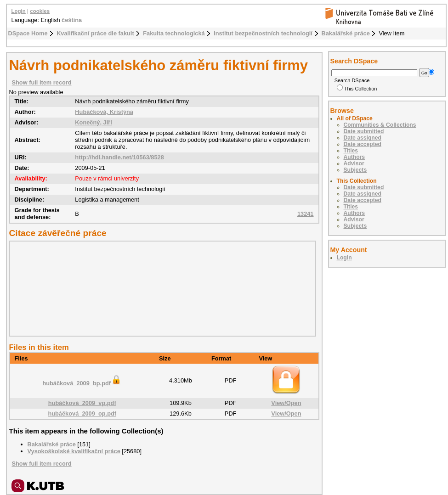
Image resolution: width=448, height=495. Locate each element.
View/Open (286, 403)
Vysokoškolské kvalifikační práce (74, 451)
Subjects (355, 170)
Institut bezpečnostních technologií (263, 33)
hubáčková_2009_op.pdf (82, 413)
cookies (40, 11)
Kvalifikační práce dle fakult (95, 33)
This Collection (357, 89)
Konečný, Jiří (93, 122)
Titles (351, 151)
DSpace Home (28, 33)
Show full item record (42, 82)
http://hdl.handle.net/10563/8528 (119, 157)
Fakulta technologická (174, 33)
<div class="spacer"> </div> (160, 288)
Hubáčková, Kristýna (104, 112)
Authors (354, 157)
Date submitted (364, 131)
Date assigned (363, 138)
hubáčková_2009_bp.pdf (82, 383)
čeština (72, 20)
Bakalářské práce (346, 33)
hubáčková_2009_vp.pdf (82, 403)
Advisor (354, 163)
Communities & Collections (380, 125)
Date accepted (363, 144)
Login (19, 11)
